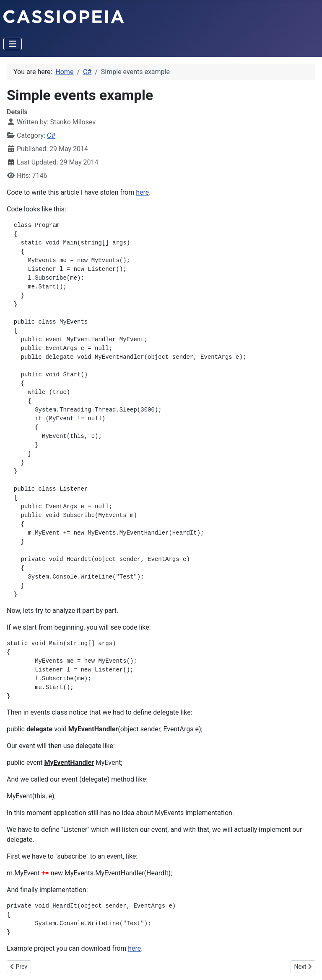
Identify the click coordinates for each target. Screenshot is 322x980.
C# (51, 135)
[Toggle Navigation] (13, 44)
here (142, 192)
